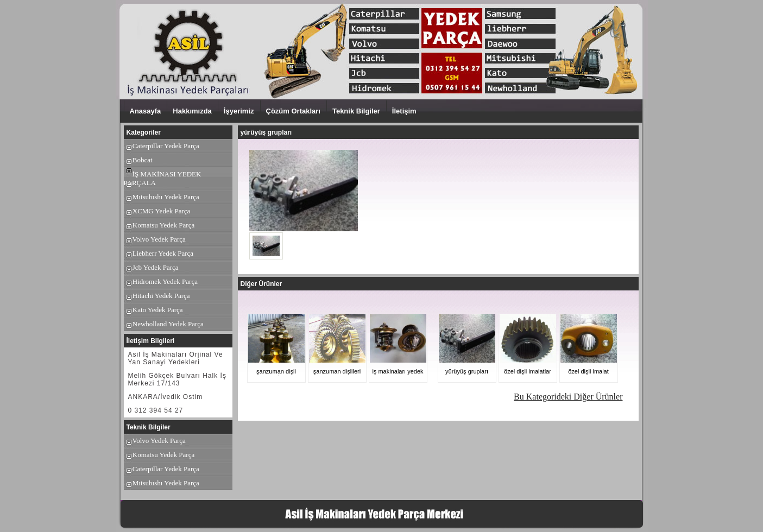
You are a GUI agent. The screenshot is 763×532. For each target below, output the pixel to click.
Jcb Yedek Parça (151, 267)
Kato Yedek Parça (153, 310)
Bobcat (138, 160)
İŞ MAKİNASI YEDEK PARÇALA (163, 178)
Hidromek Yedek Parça (161, 281)
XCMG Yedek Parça (157, 211)
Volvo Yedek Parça (155, 239)
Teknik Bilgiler (356, 111)
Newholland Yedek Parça (164, 324)
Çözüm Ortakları (293, 111)
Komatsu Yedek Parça (159, 225)
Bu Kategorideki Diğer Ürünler (568, 397)
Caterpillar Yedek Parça (162, 146)
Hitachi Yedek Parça (157, 296)
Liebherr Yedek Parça (159, 253)
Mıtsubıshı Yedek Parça (162, 197)
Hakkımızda (192, 111)
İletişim (404, 111)
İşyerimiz (239, 111)
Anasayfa (146, 111)
